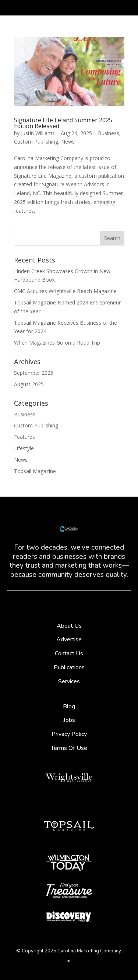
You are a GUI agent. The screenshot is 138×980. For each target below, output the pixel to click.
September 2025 (34, 373)
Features (24, 437)
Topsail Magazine (35, 471)
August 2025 (29, 384)
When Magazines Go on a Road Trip (57, 343)
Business (109, 133)
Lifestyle (24, 448)
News (68, 142)
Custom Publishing (36, 142)
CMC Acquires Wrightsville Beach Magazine (65, 291)
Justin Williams (38, 133)
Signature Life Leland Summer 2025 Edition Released (63, 123)
